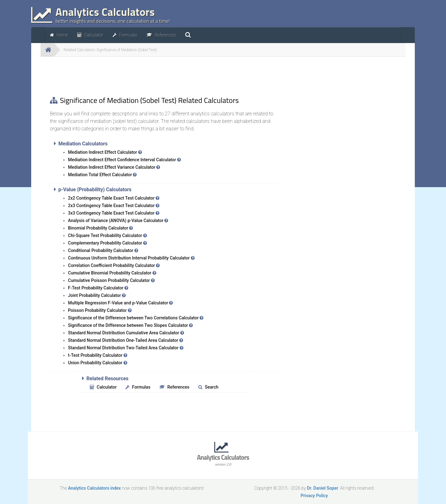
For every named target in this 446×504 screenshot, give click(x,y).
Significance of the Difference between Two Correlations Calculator (136, 318)
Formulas (138, 387)
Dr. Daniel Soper (322, 488)
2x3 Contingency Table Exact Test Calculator (114, 206)
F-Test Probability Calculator (98, 288)
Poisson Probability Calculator (100, 310)
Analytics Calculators (223, 460)
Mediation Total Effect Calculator (102, 175)
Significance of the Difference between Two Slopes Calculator (130, 325)
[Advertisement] (164, 75)
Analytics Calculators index (94, 488)
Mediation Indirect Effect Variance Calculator (114, 167)
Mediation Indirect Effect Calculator (105, 152)
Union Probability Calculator (98, 363)
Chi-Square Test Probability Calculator (107, 235)
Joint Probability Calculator (97, 295)
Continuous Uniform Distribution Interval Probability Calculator (131, 258)
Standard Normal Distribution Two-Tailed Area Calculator (126, 348)
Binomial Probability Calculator (100, 228)
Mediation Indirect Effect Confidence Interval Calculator (124, 160)
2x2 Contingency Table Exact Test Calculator (114, 198)
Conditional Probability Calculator (103, 250)
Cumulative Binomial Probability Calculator (112, 273)
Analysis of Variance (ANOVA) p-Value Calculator (118, 220)
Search (208, 387)
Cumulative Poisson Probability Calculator (111, 280)
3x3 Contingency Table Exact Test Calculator (114, 213)
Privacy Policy (314, 496)
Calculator (103, 387)
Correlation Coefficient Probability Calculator (114, 265)
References (175, 387)
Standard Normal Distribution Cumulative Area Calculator (126, 333)
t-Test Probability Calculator (98, 355)
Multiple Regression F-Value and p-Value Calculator (120, 303)
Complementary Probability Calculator (107, 243)
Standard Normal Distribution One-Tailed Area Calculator (126, 340)
